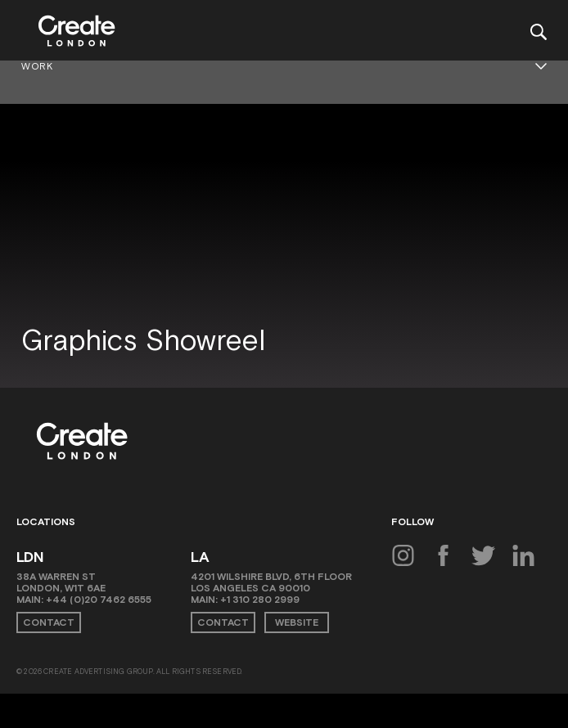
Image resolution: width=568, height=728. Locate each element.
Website (297, 622)
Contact (49, 622)
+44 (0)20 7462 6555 (99, 600)
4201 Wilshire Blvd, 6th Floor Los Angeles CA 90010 (271, 582)
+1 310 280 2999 (260, 600)
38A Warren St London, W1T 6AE (61, 582)
